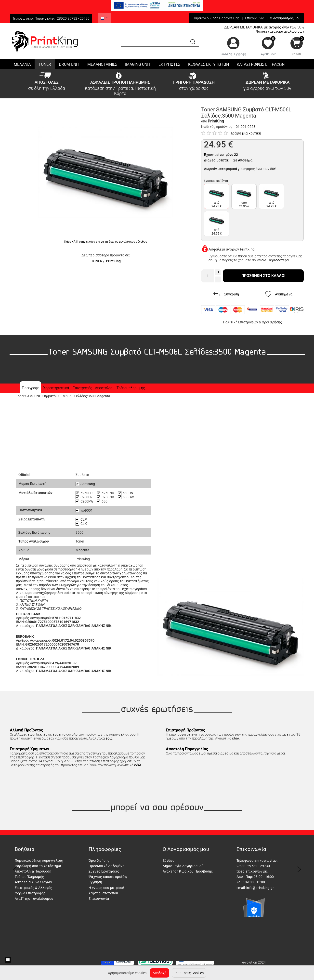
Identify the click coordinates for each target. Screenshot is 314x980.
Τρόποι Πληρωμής (29, 877)
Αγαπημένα (269, 54)
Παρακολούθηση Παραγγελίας (216, 18)
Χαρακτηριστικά (56, 388)
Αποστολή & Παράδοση (33, 871)
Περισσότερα (278, 260)
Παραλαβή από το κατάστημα (38, 866)
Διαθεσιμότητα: (216, 160)
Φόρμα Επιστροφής (30, 893)
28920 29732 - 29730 (73, 18)
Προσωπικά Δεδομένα (107, 866)
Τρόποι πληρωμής (131, 388)
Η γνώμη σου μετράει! (106, 888)
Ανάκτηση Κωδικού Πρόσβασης (188, 871)
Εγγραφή (240, 54)
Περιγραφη (31, 388)
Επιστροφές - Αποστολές (93, 388)
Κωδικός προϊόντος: (217, 127)
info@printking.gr (260, 888)
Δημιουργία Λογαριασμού (183, 866)
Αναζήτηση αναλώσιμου (34, 899)
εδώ (109, 738)
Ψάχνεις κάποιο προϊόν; (108, 877)
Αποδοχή (160, 973)
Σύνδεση (226, 54)
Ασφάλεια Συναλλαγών (33, 882)
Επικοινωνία (255, 18)
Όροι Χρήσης (272, 322)
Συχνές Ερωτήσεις (104, 871)
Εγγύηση (95, 882)
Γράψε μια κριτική (246, 133)
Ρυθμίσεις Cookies (189, 973)
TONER (97, 261)
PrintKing (113, 261)
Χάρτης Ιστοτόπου (103, 893)
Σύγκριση (226, 294)
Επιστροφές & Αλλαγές (33, 888)
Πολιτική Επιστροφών (241, 322)
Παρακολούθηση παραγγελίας (39, 861)
